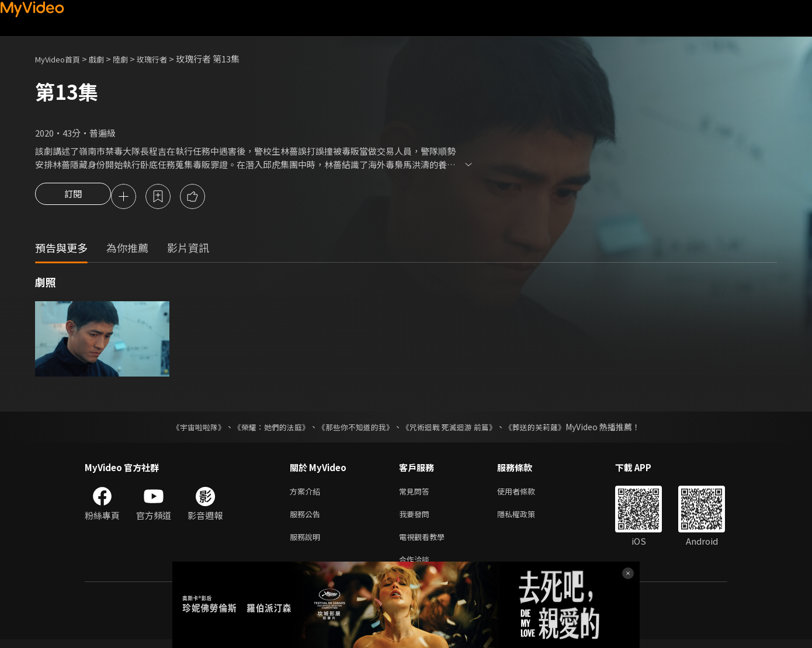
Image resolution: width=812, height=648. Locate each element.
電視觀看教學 (425, 543)
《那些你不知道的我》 (355, 428)
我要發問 (417, 518)
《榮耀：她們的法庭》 (265, 428)
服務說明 (307, 543)
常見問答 (417, 494)
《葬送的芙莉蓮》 (546, 428)
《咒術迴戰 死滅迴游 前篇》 (454, 428)
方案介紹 (307, 494)
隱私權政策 (526, 518)
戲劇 (106, 59)
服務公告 (307, 518)
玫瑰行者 (167, 59)
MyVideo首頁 (62, 59)
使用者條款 (526, 494)
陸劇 (132, 59)
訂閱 (73, 197)
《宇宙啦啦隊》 (187, 428)
